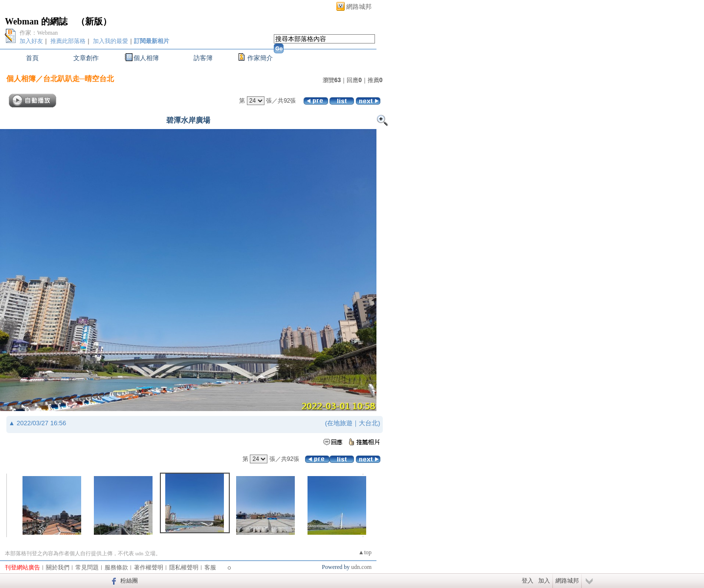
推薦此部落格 (68, 41)
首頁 (32, 58)
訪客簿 (203, 58)
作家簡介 (260, 58)
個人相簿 (146, 58)
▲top (365, 552)
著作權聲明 (149, 567)
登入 (528, 581)
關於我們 (58, 567)
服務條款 (116, 567)
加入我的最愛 (110, 41)
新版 (94, 22)
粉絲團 (129, 581)
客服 (210, 567)
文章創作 (86, 58)
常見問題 (87, 567)
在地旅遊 (340, 423)
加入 (544, 581)
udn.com (361, 567)
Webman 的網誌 (36, 22)
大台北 (368, 423)
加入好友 (31, 41)
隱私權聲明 (184, 567)
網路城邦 (359, 7)
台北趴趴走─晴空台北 (79, 78)
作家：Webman (39, 33)
